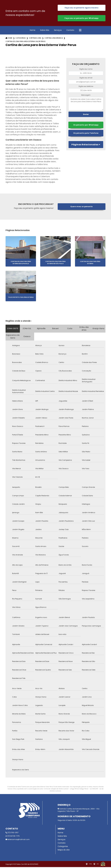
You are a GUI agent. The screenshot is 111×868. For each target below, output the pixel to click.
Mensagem (86, 96)
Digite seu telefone (86, 87)
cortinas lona (35, 39)
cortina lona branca (54, 39)
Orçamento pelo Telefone (86, 134)
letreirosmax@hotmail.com (18, 840)
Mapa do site (64, 851)
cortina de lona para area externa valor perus (26, 42)
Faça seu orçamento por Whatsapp (82, 19)
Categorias (21, 39)
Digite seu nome (86, 70)
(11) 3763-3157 (12, 833)
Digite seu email (86, 79)
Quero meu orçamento (82, 207)
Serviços (58, 31)
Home (33, 31)
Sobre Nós (45, 31)
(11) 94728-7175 (13, 837)
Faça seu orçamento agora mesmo (82, 8)
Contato (70, 31)
